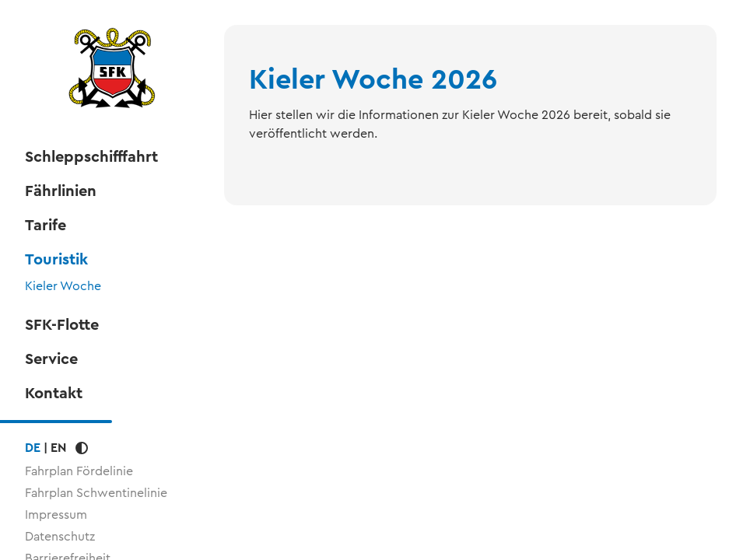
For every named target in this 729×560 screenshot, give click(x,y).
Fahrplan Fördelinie (79, 471)
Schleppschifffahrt (91, 157)
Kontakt (54, 394)
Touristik (56, 260)
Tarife (46, 226)
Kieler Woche (63, 286)
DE (33, 448)
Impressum (56, 514)
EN (58, 448)
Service (51, 359)
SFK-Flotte (62, 325)
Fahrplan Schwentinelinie (96, 493)
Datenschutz (60, 536)
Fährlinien (61, 191)
